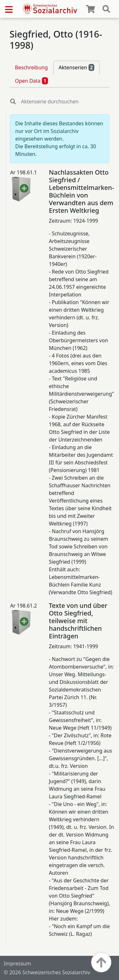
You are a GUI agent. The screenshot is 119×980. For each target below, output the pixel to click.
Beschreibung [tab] (31, 67)
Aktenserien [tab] (77, 67)
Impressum (17, 963)
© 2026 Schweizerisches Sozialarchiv (47, 972)
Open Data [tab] (31, 81)
